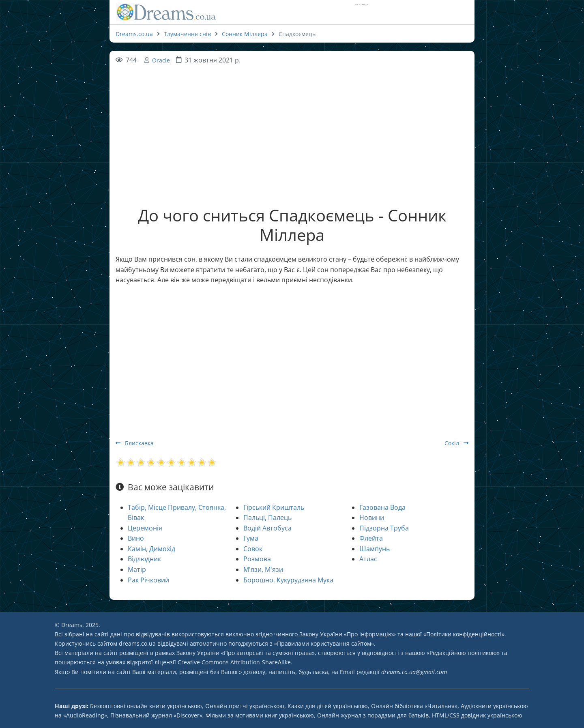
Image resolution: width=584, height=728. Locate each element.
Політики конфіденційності (464, 634)
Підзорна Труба (384, 528)
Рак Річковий (148, 580)
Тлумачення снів (187, 34)
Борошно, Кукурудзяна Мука (288, 580)
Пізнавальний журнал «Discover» (156, 715)
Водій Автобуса (267, 528)
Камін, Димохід (151, 549)
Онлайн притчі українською (245, 706)
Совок (253, 549)
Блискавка (135, 443)
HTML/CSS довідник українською (477, 715)
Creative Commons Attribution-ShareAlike (234, 662)
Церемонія (145, 528)
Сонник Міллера (245, 34)
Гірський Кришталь (274, 507)
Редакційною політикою (463, 653)
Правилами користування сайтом (324, 643)
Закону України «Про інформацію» (348, 634)
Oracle (161, 60)
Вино (136, 538)
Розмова (257, 559)
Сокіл (456, 443)
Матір (137, 569)
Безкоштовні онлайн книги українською (146, 706)
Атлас (368, 559)
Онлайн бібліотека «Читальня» (414, 706)
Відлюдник (144, 559)
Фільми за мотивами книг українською (260, 715)
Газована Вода (382, 507)
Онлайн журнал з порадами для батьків (373, 715)
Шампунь (375, 549)
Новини (372, 518)
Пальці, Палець (267, 518)
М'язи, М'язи (263, 569)
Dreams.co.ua (134, 34)
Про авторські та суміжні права (268, 653)
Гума (251, 538)
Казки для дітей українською (328, 706)
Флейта (371, 538)
